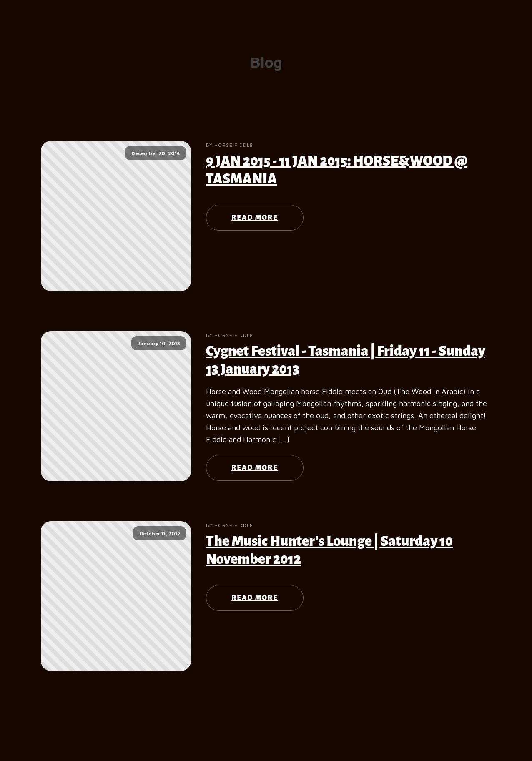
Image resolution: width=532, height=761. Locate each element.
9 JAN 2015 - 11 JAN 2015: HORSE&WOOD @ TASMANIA (337, 170)
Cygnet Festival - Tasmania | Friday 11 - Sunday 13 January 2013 (346, 360)
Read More (255, 218)
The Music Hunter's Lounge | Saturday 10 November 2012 (329, 550)
